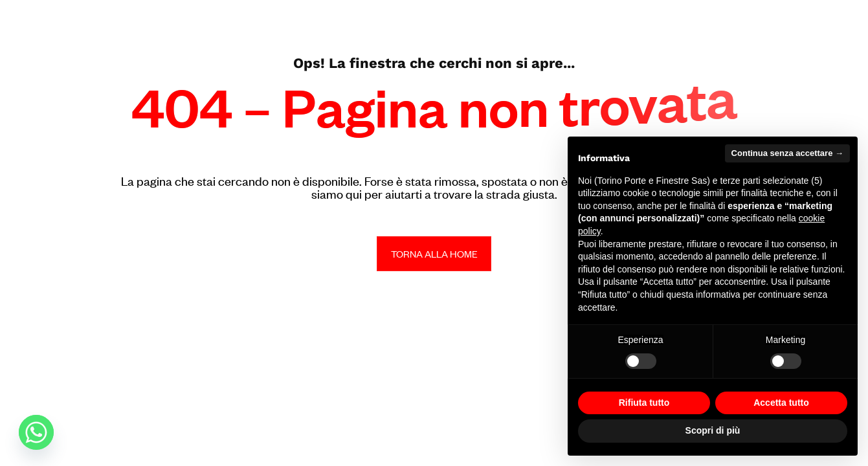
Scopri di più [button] (713, 430)
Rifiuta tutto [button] (644, 403)
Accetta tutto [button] (781, 403)
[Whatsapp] (36, 432)
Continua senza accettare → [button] (787, 153)
